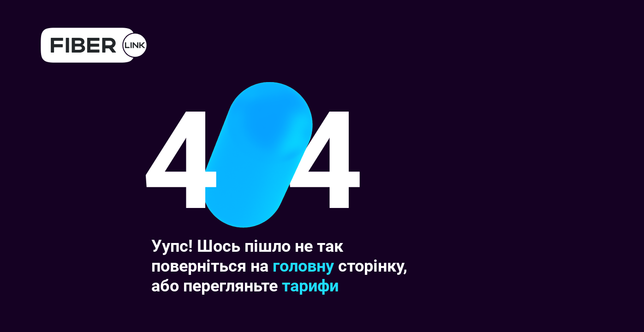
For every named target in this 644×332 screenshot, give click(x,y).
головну (303, 266)
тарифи (310, 286)
